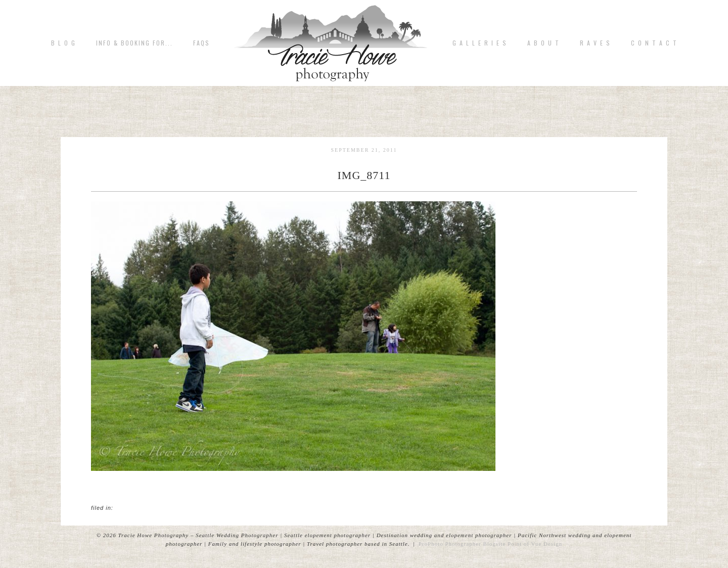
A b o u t (543, 43)
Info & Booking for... (134, 43)
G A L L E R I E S (480, 43)
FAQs (201, 43)
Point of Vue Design (535, 544)
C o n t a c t (654, 43)
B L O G (63, 43)
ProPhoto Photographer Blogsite (462, 544)
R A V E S (595, 43)
